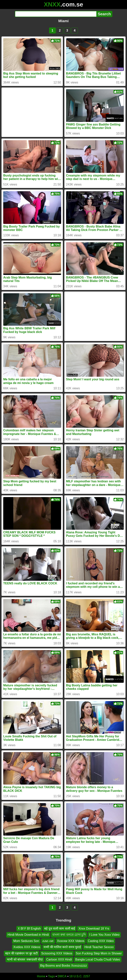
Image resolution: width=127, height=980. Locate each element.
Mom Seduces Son (26, 941)
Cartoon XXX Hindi (59, 959)
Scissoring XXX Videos (57, 953)
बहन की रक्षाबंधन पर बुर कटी (21, 953)
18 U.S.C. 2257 (80, 976)
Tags (51, 976)
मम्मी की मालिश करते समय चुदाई (62, 947)
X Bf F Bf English (29, 929)
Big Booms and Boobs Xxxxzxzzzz (63, 966)
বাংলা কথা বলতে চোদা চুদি (69, 935)
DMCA (62, 976)
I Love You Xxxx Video (104, 935)
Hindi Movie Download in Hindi (28, 935)
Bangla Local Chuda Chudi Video (98, 959)
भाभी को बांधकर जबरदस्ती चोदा (25, 959)
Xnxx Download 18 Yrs (94, 929)
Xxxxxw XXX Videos (71, 941)
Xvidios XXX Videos (27, 947)
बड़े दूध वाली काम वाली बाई (60, 929)
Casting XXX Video (101, 941)
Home (41, 976)
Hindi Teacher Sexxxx (99, 947)
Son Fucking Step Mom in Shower (99, 953)
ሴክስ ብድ (48, 941)
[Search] (56, 14)
